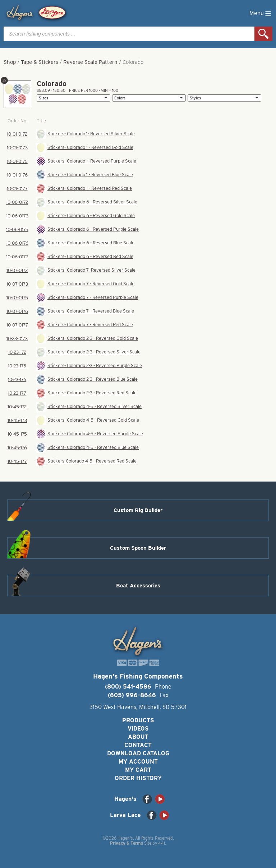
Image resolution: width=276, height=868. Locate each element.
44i (162, 843)
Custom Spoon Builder (138, 548)
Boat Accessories (138, 586)
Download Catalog (138, 753)
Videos (138, 729)
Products (138, 720)
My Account (138, 762)
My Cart (138, 770)
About (138, 737)
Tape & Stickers (40, 62)
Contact (138, 745)
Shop (10, 62)
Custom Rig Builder (138, 510)
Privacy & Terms (126, 843)
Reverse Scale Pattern (90, 62)
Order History (138, 778)
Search (263, 34)
